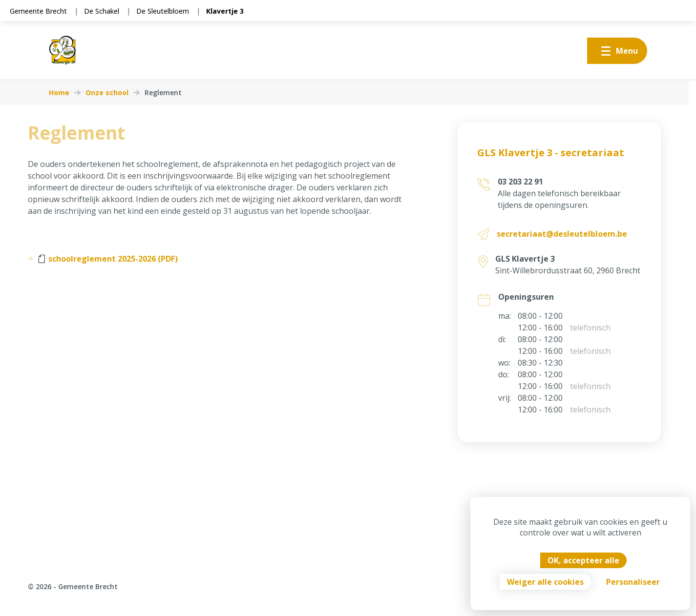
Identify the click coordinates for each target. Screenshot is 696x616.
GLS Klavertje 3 (525, 259)
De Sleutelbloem (163, 11)
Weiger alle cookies (545, 582)
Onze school (107, 93)
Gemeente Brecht (38, 11)
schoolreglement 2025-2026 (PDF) (108, 259)
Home (59, 93)
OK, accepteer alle (583, 560)
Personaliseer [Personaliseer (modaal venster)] (633, 582)
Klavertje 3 (225, 11)
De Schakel (102, 11)
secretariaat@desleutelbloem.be (562, 234)
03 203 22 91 (520, 182)
